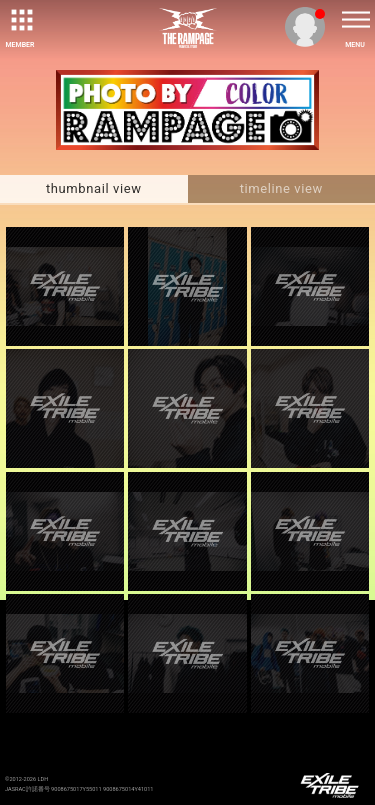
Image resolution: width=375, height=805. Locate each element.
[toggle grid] (20, 20)
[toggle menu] (355, 20)
